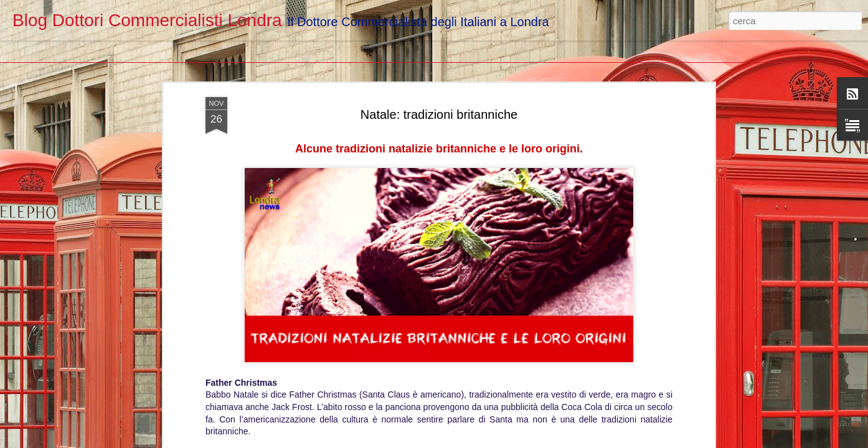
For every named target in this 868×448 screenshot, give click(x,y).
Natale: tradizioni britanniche (439, 55)
